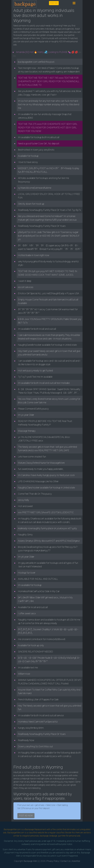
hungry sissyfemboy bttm (31, 728)
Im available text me (28, 668)
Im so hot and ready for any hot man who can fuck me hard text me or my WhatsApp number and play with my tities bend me (49, 104)
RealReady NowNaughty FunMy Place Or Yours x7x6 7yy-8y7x (50, 210)
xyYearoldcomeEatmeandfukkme (35, 188)
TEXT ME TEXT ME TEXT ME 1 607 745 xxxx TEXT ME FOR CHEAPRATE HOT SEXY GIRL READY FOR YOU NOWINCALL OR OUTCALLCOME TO (49, 81)
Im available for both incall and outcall (37, 329)
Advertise (76, 861)
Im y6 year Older (26, 557)
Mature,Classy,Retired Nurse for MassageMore (41, 463)
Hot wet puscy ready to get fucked (35, 371)
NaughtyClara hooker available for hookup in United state (46, 488)
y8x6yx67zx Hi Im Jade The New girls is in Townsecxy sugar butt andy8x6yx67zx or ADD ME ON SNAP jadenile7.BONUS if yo (49, 236)
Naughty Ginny (25, 535)
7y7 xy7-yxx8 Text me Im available (35, 377)
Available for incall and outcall (33, 607)
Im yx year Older (26, 415)
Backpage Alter (30, 861)
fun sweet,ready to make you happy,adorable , (41, 469)
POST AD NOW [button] (26, 816)
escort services (26, 287)
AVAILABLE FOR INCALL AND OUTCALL (38, 579)
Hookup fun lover (27, 573)
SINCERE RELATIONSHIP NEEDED (35, 652)
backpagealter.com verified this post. (36, 62)
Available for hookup (28, 156)
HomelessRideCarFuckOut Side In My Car (39, 591)
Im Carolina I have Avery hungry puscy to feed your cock (46, 475)
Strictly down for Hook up (31, 204)
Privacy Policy (53, 861)
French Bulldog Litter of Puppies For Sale (38, 699)
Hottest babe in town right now (34, 255)
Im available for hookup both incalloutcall (39, 137)
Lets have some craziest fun (32, 457)
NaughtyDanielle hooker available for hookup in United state (47, 345)
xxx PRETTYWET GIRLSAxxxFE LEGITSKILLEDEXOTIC (46, 512)
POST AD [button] (54, 3)
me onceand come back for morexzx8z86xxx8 (42, 639)
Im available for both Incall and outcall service (41, 715)
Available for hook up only (31, 645)
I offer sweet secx (27, 613)
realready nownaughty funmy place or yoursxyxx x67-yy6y (47, 528)
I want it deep (25, 281)
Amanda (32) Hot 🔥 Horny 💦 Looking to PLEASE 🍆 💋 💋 (47, 54)
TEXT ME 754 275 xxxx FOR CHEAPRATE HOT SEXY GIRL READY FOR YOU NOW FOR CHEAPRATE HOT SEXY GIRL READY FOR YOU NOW (48, 128)
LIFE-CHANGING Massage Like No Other (38, 481)
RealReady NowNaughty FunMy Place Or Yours (42, 226)
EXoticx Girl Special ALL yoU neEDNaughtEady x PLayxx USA (49, 293)
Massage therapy (27, 431)
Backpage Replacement (35, 829)
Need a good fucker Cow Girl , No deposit (39, 143)
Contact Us (65, 861)
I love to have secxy (28, 162)
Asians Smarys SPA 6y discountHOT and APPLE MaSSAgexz (49, 541)
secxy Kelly (23, 500)
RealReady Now (26, 740)
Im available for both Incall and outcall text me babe (44, 383)
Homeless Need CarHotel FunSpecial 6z (38, 722)
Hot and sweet (25, 506)
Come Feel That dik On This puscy (35, 494)
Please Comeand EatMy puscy (33, 409)
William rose (24, 674)
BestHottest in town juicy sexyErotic (36, 150)
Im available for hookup (30, 585)
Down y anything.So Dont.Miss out (35, 746)
